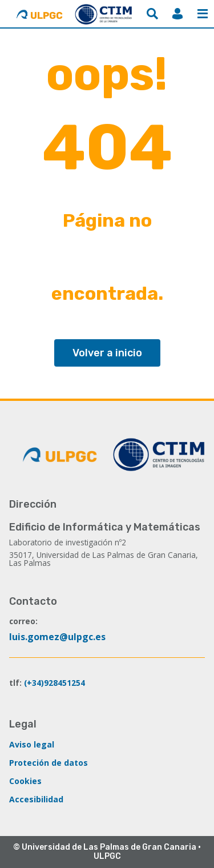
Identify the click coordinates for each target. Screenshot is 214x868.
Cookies (25, 781)
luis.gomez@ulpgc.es (57, 637)
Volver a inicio (107, 353)
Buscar (152, 14)
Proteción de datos (49, 763)
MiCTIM (177, 14)
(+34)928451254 (54, 683)
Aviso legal (32, 744)
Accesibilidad (36, 799)
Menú (203, 14)
